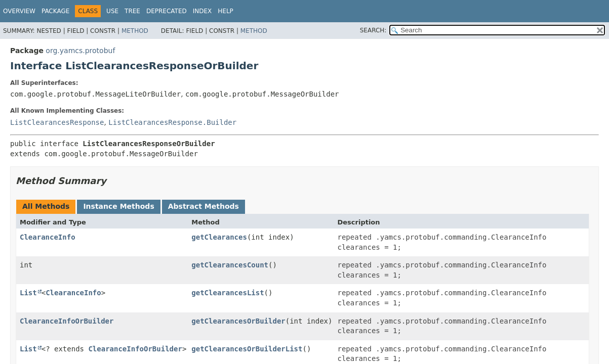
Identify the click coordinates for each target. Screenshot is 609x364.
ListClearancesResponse (57, 122)
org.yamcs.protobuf (80, 51)
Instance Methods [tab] (118, 206)
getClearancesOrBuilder (238, 321)
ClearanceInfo (48, 237)
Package (55, 11)
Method (135, 31)
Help (226, 11)
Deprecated (167, 11)
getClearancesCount (230, 265)
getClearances (219, 237)
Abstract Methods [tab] (204, 206)
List (28, 293)
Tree (132, 11)
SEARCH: (373, 30)
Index (202, 11)
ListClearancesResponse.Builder (172, 122)
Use (112, 11)
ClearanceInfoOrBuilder (67, 321)
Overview (19, 11)
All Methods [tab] (46, 206)
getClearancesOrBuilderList (247, 349)
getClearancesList (228, 293)
